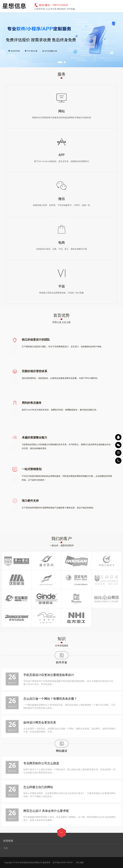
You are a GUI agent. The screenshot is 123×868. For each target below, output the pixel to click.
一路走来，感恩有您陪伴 (62, 545)
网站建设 (62, 751)
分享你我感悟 (62, 645)
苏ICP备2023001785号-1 (63, 862)
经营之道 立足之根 (62, 322)
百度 (6, 848)
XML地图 (80, 862)
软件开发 (62, 662)
